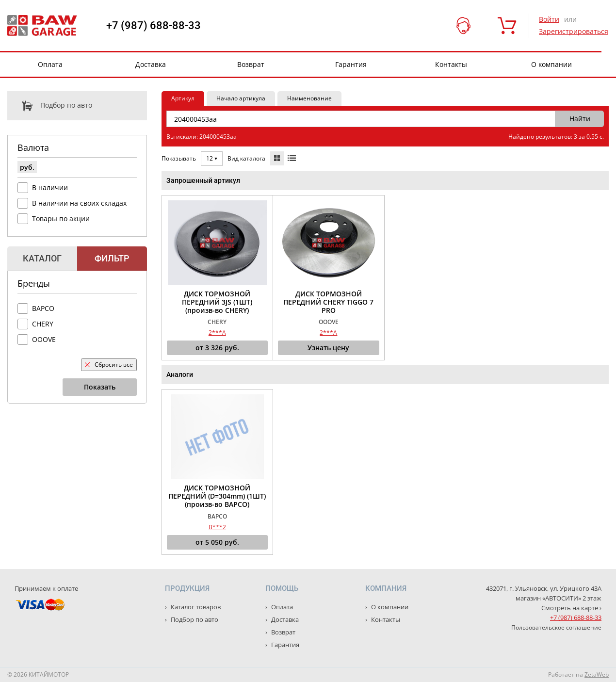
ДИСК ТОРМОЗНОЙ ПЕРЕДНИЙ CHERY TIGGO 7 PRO (328, 302)
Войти (549, 19)
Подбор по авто (50, 106)
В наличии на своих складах (79, 203)
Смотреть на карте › (571, 608)
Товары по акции (61, 219)
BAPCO (43, 308)
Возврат (251, 64)
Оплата (50, 64)
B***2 (217, 527)
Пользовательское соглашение (556, 627)
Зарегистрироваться (574, 31)
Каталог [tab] (42, 258)
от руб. (217, 348)
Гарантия (351, 64)
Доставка (151, 64)
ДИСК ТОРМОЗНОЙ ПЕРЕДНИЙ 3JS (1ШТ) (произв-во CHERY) (217, 302)
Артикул (183, 98)
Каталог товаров (195, 607)
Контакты (451, 64)
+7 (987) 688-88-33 (154, 26)
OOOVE (44, 339)
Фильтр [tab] (112, 258)
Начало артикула (241, 98)
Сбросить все (109, 365)
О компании (551, 64)
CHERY (43, 324)
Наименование (309, 98)
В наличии (50, 187)
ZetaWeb (597, 674)
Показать (100, 387)
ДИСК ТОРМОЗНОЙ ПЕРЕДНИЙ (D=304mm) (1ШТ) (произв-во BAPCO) (217, 496)
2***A (217, 333)
